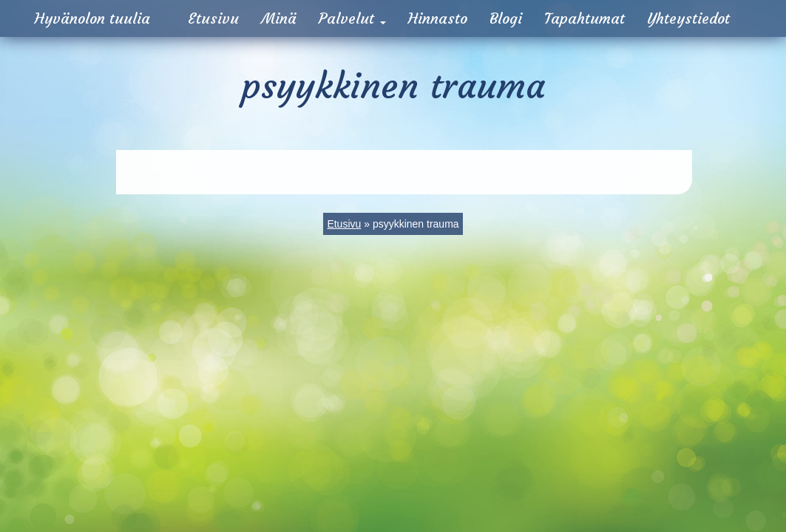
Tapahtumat (585, 18)
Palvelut (352, 18)
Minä (279, 18)
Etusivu (213, 18)
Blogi (506, 18)
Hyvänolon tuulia (92, 18)
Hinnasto (438, 18)
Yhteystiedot (688, 18)
